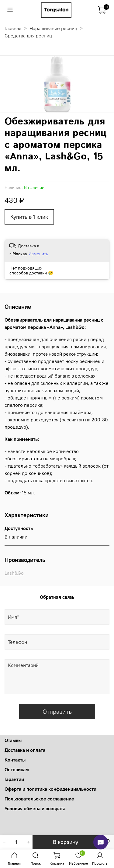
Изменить (38, 254)
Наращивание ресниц (53, 28)
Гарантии (14, 779)
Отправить (57, 711)
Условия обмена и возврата (35, 808)
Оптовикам (17, 769)
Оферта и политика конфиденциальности (50, 789)
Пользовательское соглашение (39, 799)
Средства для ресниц (28, 36)
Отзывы (13, 740)
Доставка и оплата (25, 750)
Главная (13, 28)
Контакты (15, 760)
